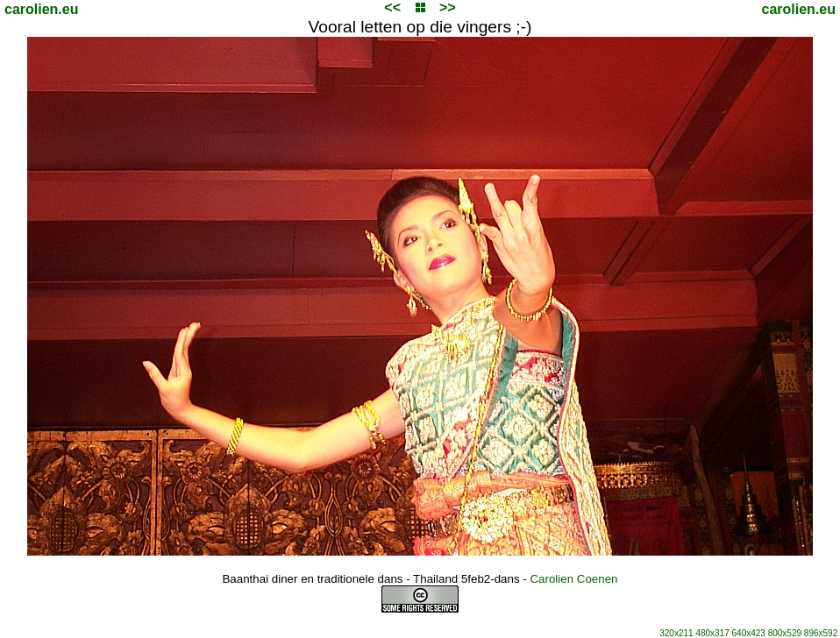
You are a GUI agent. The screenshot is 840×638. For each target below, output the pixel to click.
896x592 (821, 633)
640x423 (749, 633)
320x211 (676, 633)
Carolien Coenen (573, 579)
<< (392, 7)
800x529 (785, 633)
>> (448, 7)
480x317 (712, 633)
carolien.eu (41, 9)
